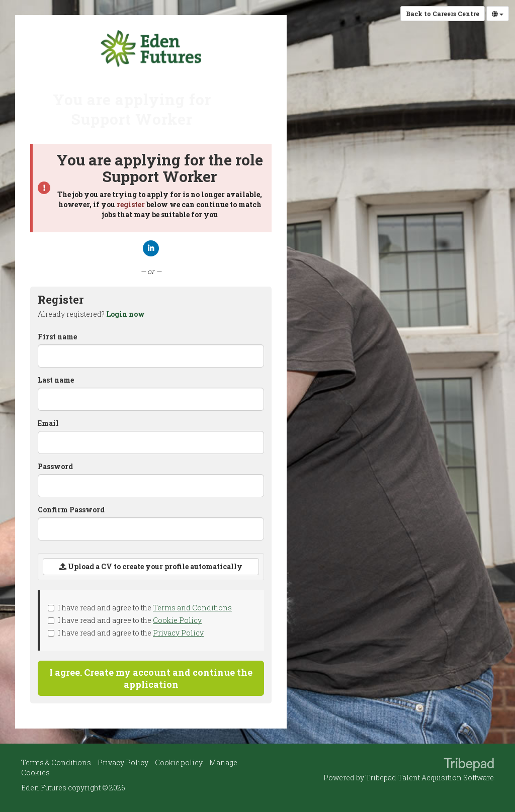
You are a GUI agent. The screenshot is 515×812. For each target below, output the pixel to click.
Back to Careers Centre (443, 14)
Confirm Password (71, 510)
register (131, 204)
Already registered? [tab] (91, 314)
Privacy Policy (178, 633)
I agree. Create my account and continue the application (151, 678)
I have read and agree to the (140, 608)
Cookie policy (179, 762)
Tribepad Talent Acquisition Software (430, 778)
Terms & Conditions (56, 762)
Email (48, 423)
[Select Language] (498, 14)
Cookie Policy (177, 620)
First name (57, 337)
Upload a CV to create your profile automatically (151, 566)
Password (55, 466)
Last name (56, 380)
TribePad (469, 765)
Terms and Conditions (192, 608)
